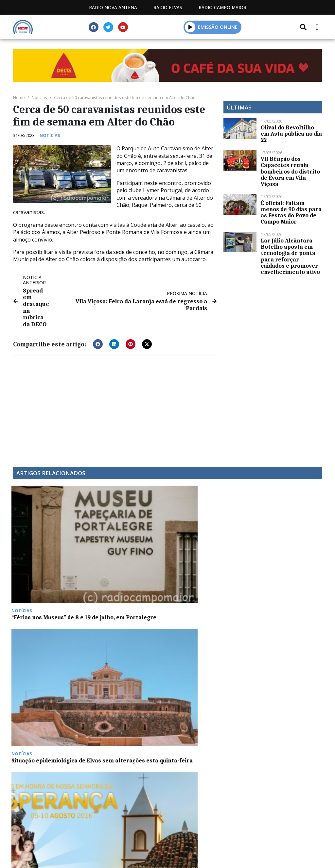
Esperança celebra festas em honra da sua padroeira (206, 549)
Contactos (172, 773)
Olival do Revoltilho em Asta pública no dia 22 (291, 134)
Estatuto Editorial (59, 773)
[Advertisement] (115, 405)
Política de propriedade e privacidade (253, 773)
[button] (190, 27)
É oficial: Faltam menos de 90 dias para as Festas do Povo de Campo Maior (291, 212)
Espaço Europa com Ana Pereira (45, 641)
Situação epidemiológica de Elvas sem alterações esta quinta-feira (125, 549)
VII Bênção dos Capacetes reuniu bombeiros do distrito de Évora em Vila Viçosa (290, 171)
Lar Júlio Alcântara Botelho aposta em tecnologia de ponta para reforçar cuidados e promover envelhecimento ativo (290, 256)
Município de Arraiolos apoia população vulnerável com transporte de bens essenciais (281, 555)
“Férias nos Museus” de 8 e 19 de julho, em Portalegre (49, 546)
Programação (121, 773)
